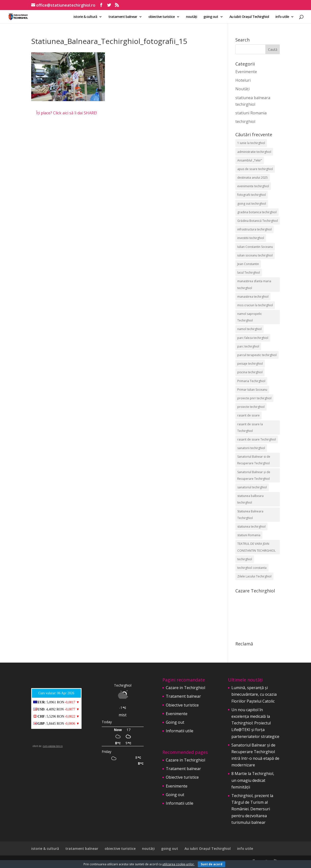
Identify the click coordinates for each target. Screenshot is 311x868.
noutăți (191, 17)
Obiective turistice (182, 705)
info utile (282, 17)
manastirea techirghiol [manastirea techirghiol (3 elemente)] (253, 297)
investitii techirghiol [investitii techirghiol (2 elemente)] (251, 238)
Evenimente (246, 72)
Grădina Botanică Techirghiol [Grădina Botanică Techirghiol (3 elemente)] (258, 221)
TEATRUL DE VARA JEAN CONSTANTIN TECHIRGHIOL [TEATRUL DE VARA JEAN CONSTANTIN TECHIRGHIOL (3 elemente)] (256, 547)
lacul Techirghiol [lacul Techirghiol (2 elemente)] (249, 273)
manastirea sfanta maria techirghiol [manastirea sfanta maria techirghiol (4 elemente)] (254, 284)
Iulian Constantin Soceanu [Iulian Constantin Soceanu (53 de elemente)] (255, 247)
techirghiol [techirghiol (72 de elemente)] (245, 559)
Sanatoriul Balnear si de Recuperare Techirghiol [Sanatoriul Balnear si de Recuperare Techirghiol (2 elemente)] (254, 460)
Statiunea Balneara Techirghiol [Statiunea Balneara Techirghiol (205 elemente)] (250, 515)
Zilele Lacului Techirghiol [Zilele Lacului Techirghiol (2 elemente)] (254, 576)
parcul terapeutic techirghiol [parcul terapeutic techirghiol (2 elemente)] (257, 355)
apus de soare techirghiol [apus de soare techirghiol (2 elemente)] (255, 169)
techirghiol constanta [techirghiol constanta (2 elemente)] (252, 568)
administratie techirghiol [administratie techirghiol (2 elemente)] (254, 152)
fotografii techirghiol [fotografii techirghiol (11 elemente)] (252, 195)
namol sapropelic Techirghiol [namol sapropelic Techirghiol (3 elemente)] (250, 317)
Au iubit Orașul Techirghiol (249, 17)
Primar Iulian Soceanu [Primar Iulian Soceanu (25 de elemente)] (252, 390)
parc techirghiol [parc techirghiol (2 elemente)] (248, 346)
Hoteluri (243, 80)
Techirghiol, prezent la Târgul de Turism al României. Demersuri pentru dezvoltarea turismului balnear (252, 809)
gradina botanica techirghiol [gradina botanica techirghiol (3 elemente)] (257, 212)
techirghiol (245, 121)
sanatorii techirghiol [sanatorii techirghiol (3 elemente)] (251, 448)
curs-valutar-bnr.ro (53, 746)
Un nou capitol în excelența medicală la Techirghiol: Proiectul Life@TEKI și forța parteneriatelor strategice (255, 723)
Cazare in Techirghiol (185, 688)
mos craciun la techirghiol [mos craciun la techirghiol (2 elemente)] (255, 305)
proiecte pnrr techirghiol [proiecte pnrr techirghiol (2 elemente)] (254, 398)
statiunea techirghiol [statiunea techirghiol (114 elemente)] (251, 527)
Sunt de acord (212, 864)
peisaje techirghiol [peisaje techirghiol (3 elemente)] (250, 364)
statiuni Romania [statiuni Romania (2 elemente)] (249, 535)
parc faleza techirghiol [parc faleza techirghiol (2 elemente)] (253, 338)
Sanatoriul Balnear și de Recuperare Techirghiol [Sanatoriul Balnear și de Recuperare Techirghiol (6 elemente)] (254, 475)
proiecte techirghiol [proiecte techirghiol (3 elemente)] (251, 407)
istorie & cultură (85, 17)
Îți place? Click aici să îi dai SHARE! (66, 113)
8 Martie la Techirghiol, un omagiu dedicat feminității (253, 780)
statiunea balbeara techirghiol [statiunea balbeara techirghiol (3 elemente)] (250, 499)
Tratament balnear (183, 696)
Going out (175, 722)
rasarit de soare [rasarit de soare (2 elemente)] (248, 415)
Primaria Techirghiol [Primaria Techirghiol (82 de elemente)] (251, 381)
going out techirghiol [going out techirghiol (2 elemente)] (252, 204)
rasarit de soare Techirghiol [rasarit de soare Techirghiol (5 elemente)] (257, 439)
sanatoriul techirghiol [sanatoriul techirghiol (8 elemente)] (252, 487)
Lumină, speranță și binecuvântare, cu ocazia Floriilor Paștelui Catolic (254, 694)
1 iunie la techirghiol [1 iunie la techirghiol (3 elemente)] (251, 143)
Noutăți (242, 89)
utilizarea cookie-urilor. (178, 864)
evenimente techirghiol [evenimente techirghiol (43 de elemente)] (253, 186)
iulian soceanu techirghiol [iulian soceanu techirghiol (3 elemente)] (255, 255)
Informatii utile (180, 731)
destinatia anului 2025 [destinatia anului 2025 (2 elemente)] (253, 178)
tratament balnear (123, 17)
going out (211, 17)
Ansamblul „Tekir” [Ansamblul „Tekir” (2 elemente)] (250, 160)
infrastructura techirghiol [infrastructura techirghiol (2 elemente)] (254, 229)
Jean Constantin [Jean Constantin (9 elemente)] (248, 264)
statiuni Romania (251, 113)
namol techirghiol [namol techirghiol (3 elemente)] (249, 329)
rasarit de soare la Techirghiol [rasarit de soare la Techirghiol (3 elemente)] (250, 427)
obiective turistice (162, 17)
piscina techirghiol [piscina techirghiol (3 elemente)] (250, 372)
